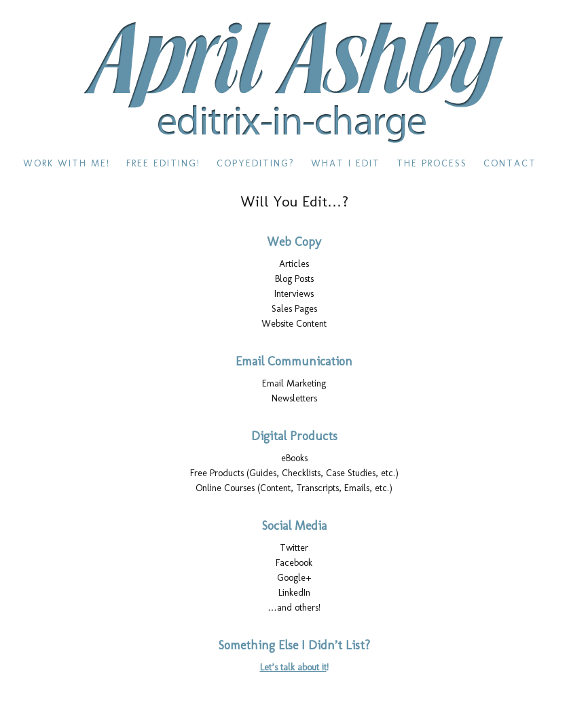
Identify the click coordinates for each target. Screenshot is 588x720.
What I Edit (346, 163)
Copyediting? (256, 163)
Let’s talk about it (293, 667)
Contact (510, 163)
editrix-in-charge (294, 83)
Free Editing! (163, 163)
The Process (432, 163)
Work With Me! (67, 163)
